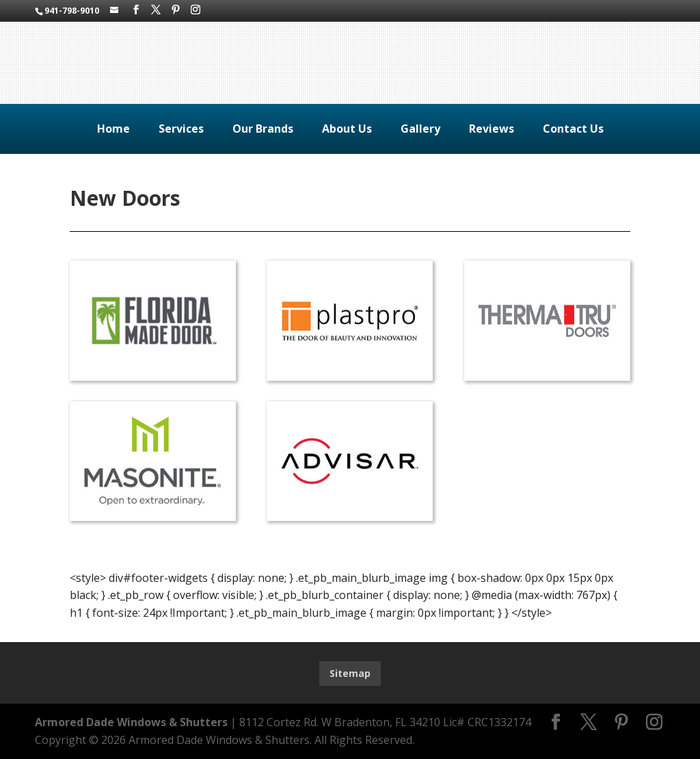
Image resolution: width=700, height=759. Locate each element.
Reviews (492, 129)
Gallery (420, 129)
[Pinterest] (176, 10)
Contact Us (573, 129)
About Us (347, 129)
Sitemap (350, 673)
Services (181, 129)
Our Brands (263, 129)
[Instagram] (196, 10)
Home (113, 129)
